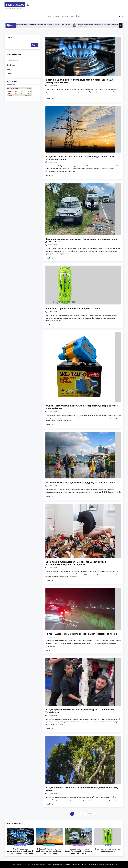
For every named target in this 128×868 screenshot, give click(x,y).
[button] (95, 814)
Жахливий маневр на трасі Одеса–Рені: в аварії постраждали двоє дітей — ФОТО (81, 240)
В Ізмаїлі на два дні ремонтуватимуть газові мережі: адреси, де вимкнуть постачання (45, 25)
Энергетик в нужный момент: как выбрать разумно (73, 308)
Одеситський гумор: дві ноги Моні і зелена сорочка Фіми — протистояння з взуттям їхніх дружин (77, 563)
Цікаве (9, 73)
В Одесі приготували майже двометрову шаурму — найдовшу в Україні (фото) (80, 711)
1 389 (89, 814)
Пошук (9, 38)
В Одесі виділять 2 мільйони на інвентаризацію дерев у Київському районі (82, 789)
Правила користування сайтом (91, 864)
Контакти (76, 864)
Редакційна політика (110, 864)
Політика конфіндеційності (62, 864)
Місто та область (13, 61)
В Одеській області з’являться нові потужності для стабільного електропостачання (80, 158)
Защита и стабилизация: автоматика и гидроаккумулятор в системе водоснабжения (82, 407)
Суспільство (11, 65)
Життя (9, 69)
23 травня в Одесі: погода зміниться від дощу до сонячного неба (80, 482)
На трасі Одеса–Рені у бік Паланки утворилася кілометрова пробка (81, 634)
